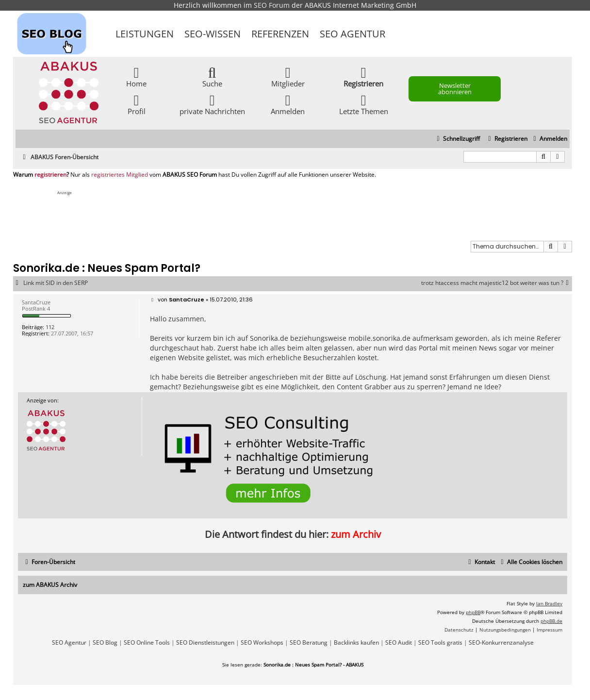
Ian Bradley (549, 603)
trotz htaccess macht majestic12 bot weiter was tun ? (497, 283)
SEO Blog (105, 643)
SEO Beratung (309, 643)
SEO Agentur (352, 34)
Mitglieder (288, 76)
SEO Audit (399, 643)
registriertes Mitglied (120, 175)
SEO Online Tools (147, 643)
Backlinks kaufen (356, 643)
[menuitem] (549, 139)
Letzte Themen (364, 104)
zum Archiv (356, 534)
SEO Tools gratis (440, 643)
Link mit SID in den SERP (56, 283)
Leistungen (145, 34)
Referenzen (280, 34)
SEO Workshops (262, 643)
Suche (212, 76)
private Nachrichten (212, 104)
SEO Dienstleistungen (205, 643)
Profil (137, 104)
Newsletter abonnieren (455, 89)
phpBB (473, 612)
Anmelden (288, 104)
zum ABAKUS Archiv (50, 585)
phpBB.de (551, 621)
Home (136, 76)
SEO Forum (272, 5)
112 (50, 327)
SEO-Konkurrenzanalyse (501, 643)
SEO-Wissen (213, 34)
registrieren (50, 175)
